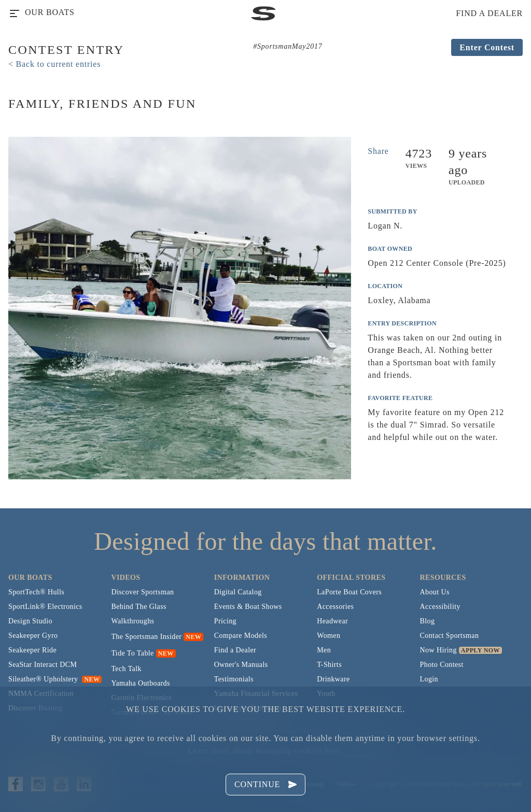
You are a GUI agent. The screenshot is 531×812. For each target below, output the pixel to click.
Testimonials (234, 679)
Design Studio (30, 621)
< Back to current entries (54, 64)
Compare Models (241, 636)
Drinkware (333, 679)
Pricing (225, 621)
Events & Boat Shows (248, 607)
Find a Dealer (235, 650)
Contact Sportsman (450, 636)
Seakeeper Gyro (33, 636)
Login (429, 679)
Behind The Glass (138, 607)
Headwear (332, 621)
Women (329, 636)
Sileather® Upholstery (55, 679)
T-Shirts (329, 665)
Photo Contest (442, 665)
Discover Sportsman (142, 592)
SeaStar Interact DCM (43, 665)
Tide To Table (132, 653)
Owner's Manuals (241, 665)
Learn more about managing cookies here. (265, 751)
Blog (428, 621)
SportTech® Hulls (36, 592)
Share (378, 151)
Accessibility (440, 607)
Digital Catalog (238, 592)
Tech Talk (126, 669)
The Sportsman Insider (146, 637)
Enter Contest (487, 47)
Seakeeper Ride (32, 650)
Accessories (335, 607)
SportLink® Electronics (45, 607)
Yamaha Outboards (140, 683)
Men (324, 650)
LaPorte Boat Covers (349, 592)
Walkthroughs (132, 621)
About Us (435, 592)
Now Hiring (438, 650)
